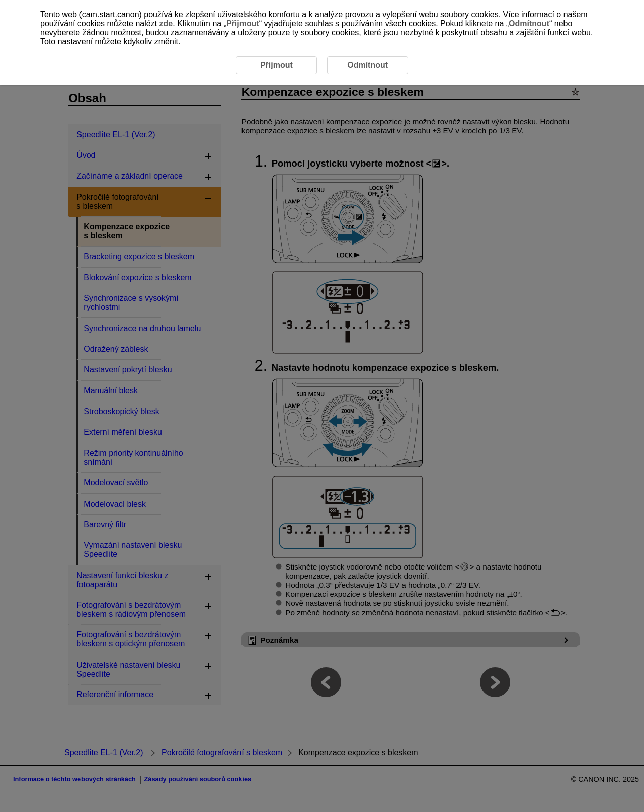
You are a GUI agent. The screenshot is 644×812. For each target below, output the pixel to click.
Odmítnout (529, 23)
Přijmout (243, 23)
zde (166, 23)
